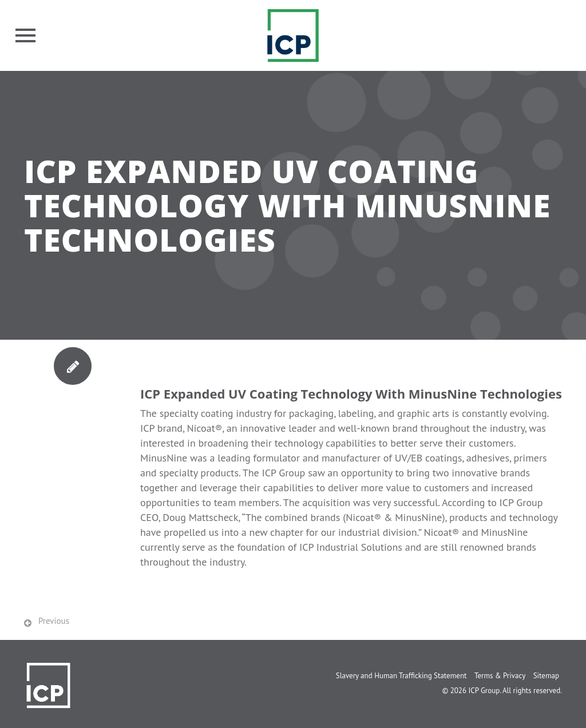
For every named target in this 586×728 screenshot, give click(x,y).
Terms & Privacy (500, 676)
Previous (54, 621)
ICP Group (484, 691)
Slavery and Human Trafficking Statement (401, 676)
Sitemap (546, 676)
